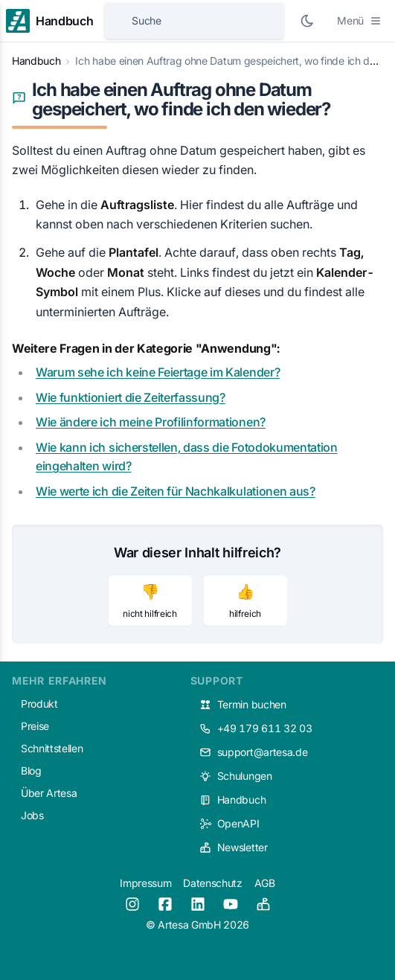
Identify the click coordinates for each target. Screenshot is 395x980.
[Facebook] (165, 904)
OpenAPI (229, 823)
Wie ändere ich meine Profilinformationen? (151, 422)
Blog (31, 771)
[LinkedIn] (198, 904)
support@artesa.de (254, 752)
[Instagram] (132, 904)
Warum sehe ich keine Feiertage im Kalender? (158, 372)
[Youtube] (231, 904)
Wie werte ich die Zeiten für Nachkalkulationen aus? (176, 491)
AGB (265, 883)
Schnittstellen (52, 748)
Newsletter (234, 847)
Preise (35, 726)
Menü (359, 20)
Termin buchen (243, 704)
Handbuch (36, 61)
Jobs (32, 815)
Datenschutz (212, 883)
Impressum (145, 883)
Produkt (39, 704)
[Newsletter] (263, 904)
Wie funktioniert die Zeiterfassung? (131, 397)
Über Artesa (49, 793)
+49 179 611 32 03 (256, 728)
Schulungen (236, 776)
